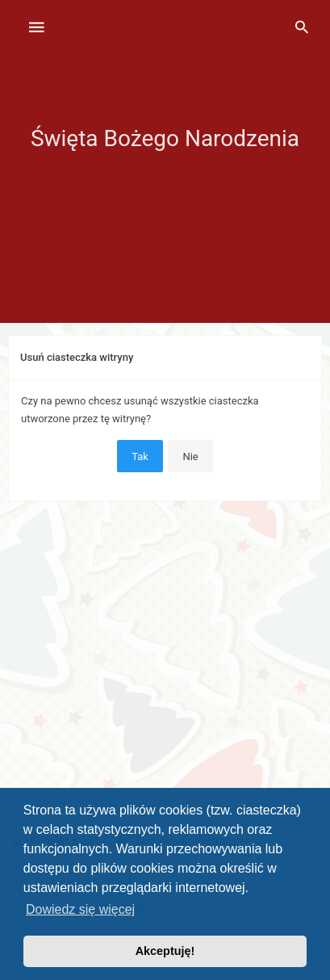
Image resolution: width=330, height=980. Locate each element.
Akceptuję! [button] (165, 951)
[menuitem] (302, 28)
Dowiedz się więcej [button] (80, 909)
